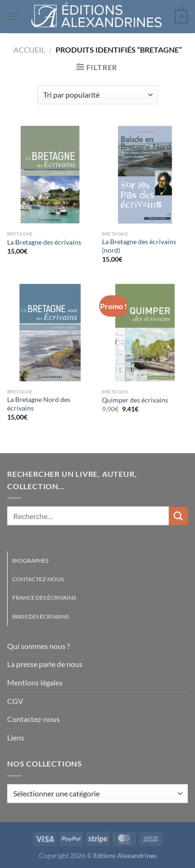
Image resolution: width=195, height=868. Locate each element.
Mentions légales (35, 682)
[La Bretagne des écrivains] (50, 175)
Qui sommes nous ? (38, 646)
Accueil (29, 50)
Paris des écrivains (41, 617)
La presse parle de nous (45, 664)
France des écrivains (44, 598)
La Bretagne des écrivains (44, 242)
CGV (15, 701)
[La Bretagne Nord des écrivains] (50, 333)
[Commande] (97, 95)
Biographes (30, 561)
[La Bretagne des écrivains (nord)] (145, 175)
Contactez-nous (38, 579)
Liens (16, 737)
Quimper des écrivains (135, 400)
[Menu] (13, 16)
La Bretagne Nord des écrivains (39, 404)
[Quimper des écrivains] (145, 333)
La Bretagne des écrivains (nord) (139, 246)
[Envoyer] (178, 516)
